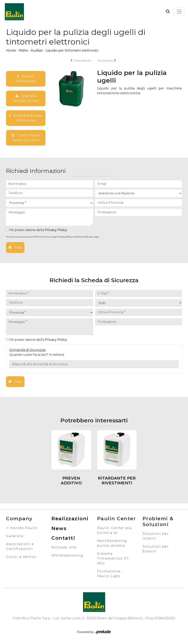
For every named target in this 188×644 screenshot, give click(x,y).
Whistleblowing (67, 555)
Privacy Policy (56, 230)
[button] (168, 11)
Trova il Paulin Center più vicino (26, 138)
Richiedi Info (64, 547)
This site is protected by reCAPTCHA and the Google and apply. (53, 237)
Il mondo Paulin (22, 528)
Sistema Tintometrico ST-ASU (113, 558)
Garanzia (15, 536)
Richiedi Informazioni (26, 79)
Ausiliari (37, 50)
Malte (23, 50)
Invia (15, 247)
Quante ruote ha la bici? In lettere (37, 355)
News (59, 528)
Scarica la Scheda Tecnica (26, 98)
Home (11, 50)
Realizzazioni (70, 519)
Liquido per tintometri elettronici (72, 50)
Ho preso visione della (37, 230)
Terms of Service (85, 237)
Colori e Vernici (21, 557)
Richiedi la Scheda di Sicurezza (26, 118)
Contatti (63, 538)
